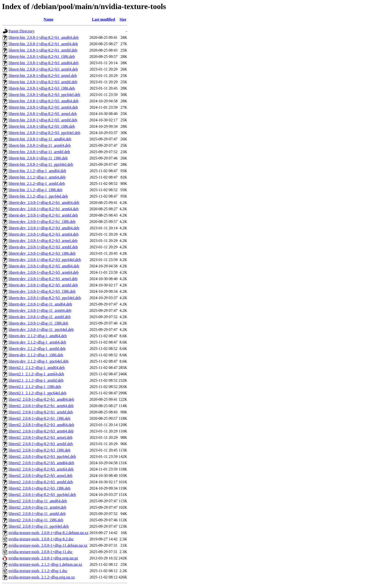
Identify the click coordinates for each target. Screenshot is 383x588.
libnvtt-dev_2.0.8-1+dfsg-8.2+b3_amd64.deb (44, 228)
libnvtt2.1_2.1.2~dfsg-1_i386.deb (35, 387)
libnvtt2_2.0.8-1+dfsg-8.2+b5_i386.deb (40, 488)
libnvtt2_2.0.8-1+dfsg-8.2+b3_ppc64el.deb (42, 457)
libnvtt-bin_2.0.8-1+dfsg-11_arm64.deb (40, 145)
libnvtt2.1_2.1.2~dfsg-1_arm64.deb (36, 374)
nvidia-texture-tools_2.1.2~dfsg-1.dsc (38, 571)
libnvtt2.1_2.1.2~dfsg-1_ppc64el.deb (37, 393)
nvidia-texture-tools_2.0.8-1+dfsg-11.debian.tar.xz (48, 545)
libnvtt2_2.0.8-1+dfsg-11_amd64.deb (38, 501)
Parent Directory (21, 31)
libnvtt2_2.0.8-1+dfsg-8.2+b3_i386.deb (40, 450)
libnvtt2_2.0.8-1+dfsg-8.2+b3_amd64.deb (41, 425)
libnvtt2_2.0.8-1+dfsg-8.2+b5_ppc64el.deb (42, 495)
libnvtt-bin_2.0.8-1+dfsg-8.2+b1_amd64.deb (43, 37)
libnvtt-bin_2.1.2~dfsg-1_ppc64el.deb (38, 196)
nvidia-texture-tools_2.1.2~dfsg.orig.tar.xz (42, 577)
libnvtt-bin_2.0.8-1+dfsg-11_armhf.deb (39, 152)
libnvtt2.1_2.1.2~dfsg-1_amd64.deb (37, 368)
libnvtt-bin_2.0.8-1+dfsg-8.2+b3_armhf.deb (43, 82)
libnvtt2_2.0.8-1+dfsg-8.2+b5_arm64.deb (41, 469)
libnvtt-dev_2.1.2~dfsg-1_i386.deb (36, 355)
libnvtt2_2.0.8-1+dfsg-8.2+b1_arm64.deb (41, 406)
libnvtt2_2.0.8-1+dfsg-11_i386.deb (36, 520)
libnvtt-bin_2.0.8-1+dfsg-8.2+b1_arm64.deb (43, 44)
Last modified (103, 19)
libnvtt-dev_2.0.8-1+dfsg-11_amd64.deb (40, 304)
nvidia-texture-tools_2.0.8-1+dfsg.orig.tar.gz (43, 558)
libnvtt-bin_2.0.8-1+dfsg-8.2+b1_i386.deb (42, 57)
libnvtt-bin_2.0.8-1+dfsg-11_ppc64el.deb (41, 164)
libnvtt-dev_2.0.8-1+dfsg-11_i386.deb (38, 323)
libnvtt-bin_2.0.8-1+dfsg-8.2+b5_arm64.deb (43, 107)
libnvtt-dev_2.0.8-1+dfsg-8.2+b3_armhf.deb (43, 247)
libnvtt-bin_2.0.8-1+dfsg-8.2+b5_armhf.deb (43, 120)
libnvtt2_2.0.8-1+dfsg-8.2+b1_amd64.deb (41, 399)
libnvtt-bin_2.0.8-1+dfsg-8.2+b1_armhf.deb (43, 50)
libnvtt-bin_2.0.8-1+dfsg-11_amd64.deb (40, 139)
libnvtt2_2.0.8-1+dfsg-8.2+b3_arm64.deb (41, 431)
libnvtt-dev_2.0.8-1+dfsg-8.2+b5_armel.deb (43, 279)
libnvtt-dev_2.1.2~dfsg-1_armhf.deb (37, 349)
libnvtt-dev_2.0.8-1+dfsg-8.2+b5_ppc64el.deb (45, 298)
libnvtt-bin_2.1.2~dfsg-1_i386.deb (36, 190)
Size (123, 19)
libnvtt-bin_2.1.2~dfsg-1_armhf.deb (37, 184)
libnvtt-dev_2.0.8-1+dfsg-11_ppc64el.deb (41, 330)
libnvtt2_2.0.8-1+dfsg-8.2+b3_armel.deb (41, 437)
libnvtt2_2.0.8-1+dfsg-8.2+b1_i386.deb (40, 418)
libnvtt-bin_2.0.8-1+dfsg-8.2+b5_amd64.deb (43, 101)
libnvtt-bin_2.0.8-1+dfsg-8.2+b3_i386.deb (42, 88)
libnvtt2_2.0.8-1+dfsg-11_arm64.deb (37, 507)
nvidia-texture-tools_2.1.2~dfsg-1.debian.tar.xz (45, 564)
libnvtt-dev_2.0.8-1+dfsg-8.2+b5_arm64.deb (43, 272)
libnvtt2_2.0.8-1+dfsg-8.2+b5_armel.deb (41, 476)
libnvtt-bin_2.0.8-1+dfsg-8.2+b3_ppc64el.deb (44, 95)
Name (49, 19)
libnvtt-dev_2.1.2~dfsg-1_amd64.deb (38, 336)
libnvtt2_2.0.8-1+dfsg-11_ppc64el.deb (39, 526)
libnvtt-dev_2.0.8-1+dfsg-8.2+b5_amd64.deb (44, 266)
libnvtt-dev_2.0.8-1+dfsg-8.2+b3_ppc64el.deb (45, 260)
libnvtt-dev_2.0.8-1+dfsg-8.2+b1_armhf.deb (43, 215)
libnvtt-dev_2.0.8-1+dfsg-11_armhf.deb (40, 317)
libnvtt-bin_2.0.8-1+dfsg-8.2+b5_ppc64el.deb (44, 133)
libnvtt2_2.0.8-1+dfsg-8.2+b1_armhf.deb (41, 412)
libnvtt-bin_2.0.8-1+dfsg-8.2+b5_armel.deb (43, 114)
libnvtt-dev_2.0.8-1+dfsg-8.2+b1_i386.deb (42, 222)
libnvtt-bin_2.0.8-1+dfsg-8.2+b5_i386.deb (42, 126)
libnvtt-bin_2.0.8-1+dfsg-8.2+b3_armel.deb (43, 76)
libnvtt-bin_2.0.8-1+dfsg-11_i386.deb (38, 158)
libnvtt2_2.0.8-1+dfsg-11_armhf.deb (37, 514)
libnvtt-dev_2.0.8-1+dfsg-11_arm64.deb (40, 310)
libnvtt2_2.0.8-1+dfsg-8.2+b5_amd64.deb (41, 463)
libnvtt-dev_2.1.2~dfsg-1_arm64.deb (37, 342)
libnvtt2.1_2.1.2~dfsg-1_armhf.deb (36, 380)
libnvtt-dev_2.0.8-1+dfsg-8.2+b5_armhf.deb (43, 285)
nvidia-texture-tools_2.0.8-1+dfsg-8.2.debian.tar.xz (48, 533)
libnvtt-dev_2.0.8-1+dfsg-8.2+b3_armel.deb (43, 241)
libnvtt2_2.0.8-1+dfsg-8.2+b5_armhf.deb (41, 482)
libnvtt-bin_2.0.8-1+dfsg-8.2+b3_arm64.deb (43, 69)
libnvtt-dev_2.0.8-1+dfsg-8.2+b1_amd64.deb (44, 203)
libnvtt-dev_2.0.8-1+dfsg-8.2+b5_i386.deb (42, 291)
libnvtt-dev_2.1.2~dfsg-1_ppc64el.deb (39, 361)
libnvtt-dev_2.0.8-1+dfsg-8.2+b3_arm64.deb (43, 234)
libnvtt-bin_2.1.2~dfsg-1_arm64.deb (37, 177)
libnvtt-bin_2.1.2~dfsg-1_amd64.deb (37, 171)
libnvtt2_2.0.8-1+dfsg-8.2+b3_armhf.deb (41, 444)
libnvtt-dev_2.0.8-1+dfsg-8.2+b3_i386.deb (42, 253)
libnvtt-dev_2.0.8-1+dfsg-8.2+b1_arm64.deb (43, 209)
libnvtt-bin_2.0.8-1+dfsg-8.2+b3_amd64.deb (43, 63)
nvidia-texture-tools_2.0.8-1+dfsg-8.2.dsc (41, 539)
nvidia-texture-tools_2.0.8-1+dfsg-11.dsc (41, 552)
